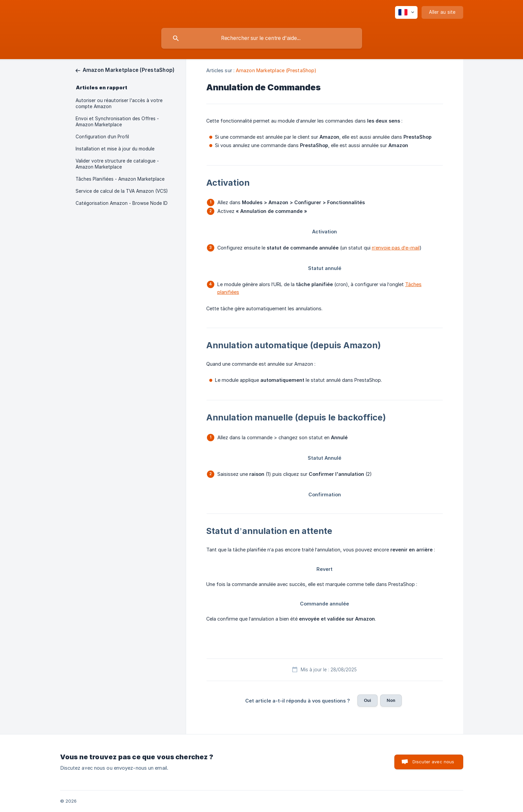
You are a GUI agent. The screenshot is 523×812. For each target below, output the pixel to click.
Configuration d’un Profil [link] (102, 137)
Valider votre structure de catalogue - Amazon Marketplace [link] (117, 164)
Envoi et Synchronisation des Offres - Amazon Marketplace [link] (117, 122)
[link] (125, 70)
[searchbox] (262, 38)
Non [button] (391, 700)
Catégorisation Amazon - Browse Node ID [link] (122, 203)
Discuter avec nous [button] (433, 762)
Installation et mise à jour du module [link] (115, 149)
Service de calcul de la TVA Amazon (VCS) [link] (122, 191)
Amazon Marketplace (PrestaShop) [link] (276, 70)
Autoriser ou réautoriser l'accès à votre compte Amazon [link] (119, 103)
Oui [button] (367, 700)
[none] (406, 12)
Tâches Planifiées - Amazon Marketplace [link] (120, 179)
